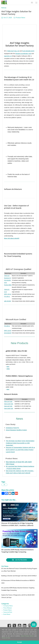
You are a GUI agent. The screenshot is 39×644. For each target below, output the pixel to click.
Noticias (4, 8)
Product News (21, 18)
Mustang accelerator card (23, 54)
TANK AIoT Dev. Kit (13, 51)
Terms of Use (6, 638)
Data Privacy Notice (27, 636)
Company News (8, 606)
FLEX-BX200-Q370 (28, 51)
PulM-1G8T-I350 (8, 406)
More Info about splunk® (12, 238)
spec (8, 367)
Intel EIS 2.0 (8, 56)
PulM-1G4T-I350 (8, 402)
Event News (7, 614)
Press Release (8, 608)
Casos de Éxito (8, 612)
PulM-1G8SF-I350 (9, 409)
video (8, 369)
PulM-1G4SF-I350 (9, 404)
